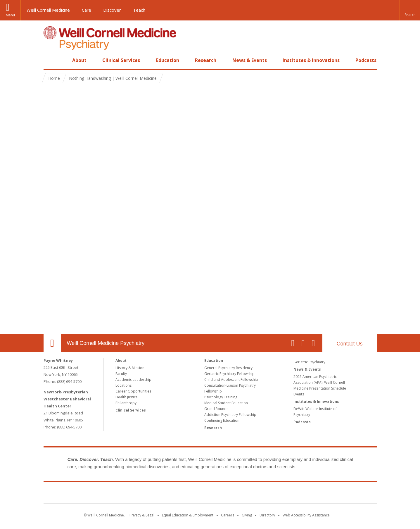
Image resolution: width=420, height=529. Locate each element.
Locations (123, 385)
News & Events (250, 60)
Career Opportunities (133, 391)
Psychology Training (221, 397)
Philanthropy (126, 403)
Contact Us (349, 344)
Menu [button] (10, 15)
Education (168, 60)
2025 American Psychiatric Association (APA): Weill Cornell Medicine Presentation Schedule (320, 382)
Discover (112, 10)
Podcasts (366, 60)
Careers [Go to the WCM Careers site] (228, 515)
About (79, 60)
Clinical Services (121, 60)
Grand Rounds (216, 409)
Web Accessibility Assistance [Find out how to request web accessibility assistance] (306, 515)
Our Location (52, 343)
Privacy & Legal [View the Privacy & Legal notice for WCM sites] (142, 515)
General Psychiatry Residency (228, 368)
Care (87, 10)
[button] (410, 10)
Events (299, 394)
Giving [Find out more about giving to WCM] (247, 515)
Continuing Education (222, 420)
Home (50, 60)
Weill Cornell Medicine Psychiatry (106, 343)
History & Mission (130, 368)
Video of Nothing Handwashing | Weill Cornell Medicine (210, 210)
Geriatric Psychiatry (309, 362)
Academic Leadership (133, 380)
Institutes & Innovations (311, 60)
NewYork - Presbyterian (259, 494)
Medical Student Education (226, 403)
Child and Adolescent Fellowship (231, 380)
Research (206, 60)
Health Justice (127, 397)
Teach (139, 10)
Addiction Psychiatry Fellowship (230, 415)
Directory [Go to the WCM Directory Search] (267, 515)
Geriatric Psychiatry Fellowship (229, 374)
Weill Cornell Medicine (48, 10)
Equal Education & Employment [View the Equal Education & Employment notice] (188, 515)
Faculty (121, 374)
